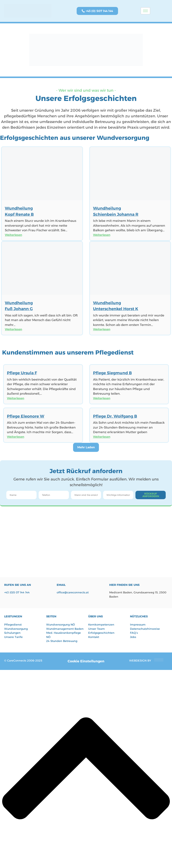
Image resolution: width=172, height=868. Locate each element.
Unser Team (97, 629)
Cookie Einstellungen (86, 661)
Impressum (138, 625)
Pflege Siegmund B (112, 373)
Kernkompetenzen (101, 625)
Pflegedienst (13, 625)
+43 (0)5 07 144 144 (17, 592)
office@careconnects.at (73, 592)
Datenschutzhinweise (145, 629)
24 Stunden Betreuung (62, 641)
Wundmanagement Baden (65, 629)
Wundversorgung (16, 629)
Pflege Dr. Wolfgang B (115, 416)
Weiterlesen (13, 235)
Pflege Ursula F (22, 373)
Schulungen (12, 633)
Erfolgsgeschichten (101, 633)
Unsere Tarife (13, 637)
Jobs (133, 637)
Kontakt (94, 637)
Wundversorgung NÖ (61, 625)
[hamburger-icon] (145, 11)
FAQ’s (134, 633)
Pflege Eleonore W (26, 416)
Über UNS (95, 616)
